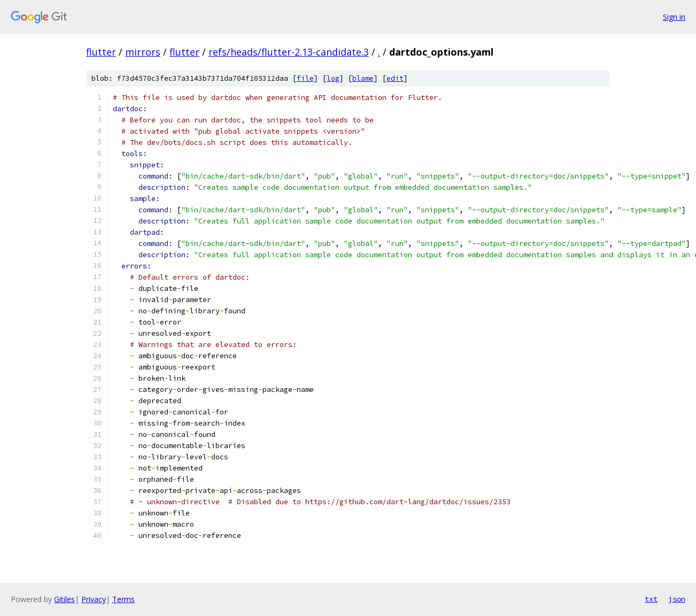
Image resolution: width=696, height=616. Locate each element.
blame (363, 78)
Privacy (94, 599)
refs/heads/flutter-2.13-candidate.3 (289, 52)
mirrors (143, 52)
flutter (101, 52)
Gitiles (64, 599)
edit (395, 78)
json (677, 599)
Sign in (674, 17)
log (333, 78)
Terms (123, 599)
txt (651, 599)
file (305, 78)
